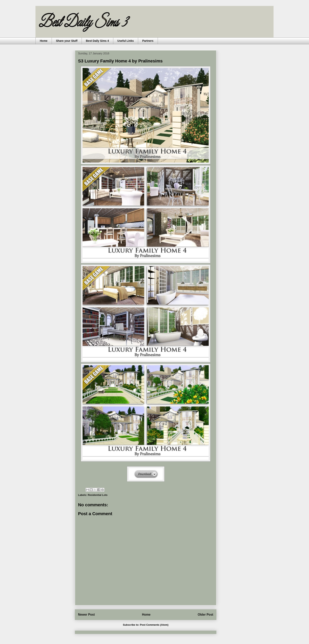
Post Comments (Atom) (154, 625)
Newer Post (86, 615)
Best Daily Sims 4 (97, 41)
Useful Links (126, 41)
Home (44, 41)
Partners (148, 41)
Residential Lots (98, 495)
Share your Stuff (67, 41)
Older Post (205, 615)
